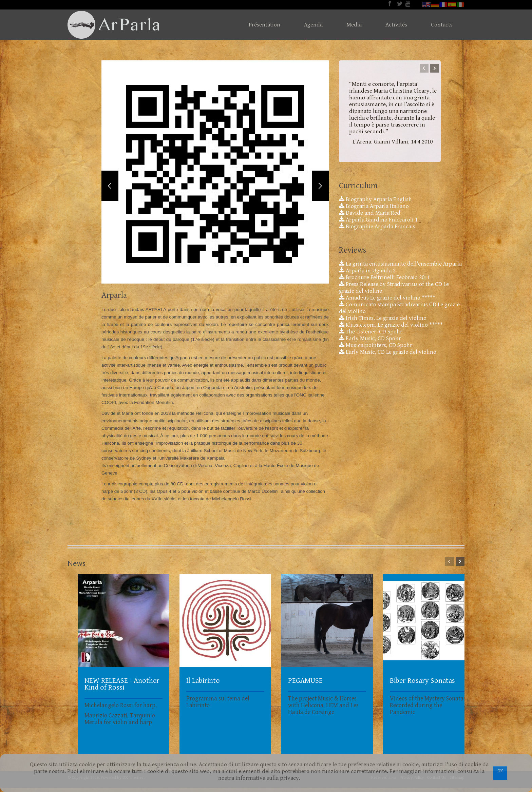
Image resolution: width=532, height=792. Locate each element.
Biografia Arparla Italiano (374, 206)
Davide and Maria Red (370, 213)
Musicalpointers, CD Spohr (376, 345)
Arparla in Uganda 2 (367, 271)
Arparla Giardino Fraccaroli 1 (378, 220)
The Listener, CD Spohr (371, 332)
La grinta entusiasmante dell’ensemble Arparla (400, 264)
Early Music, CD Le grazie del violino (388, 352)
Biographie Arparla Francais (377, 227)
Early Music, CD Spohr (370, 339)
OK (500, 771)
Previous (110, 188)
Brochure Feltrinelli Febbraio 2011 (384, 277)
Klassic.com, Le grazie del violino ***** (391, 325)
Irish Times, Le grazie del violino (383, 318)
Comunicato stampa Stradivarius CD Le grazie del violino (399, 308)
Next (320, 188)
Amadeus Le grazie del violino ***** (387, 298)
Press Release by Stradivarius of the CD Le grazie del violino (394, 288)
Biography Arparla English (375, 199)
